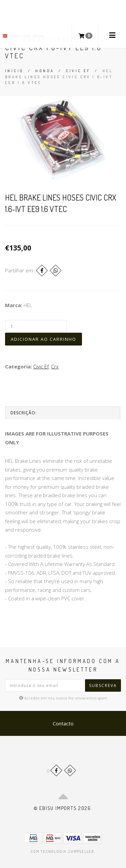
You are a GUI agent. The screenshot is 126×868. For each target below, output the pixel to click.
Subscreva (103, 685)
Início (14, 71)
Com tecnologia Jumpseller (62, 851)
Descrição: (24, 413)
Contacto (63, 723)
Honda (45, 71)
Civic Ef (78, 71)
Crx (55, 366)
